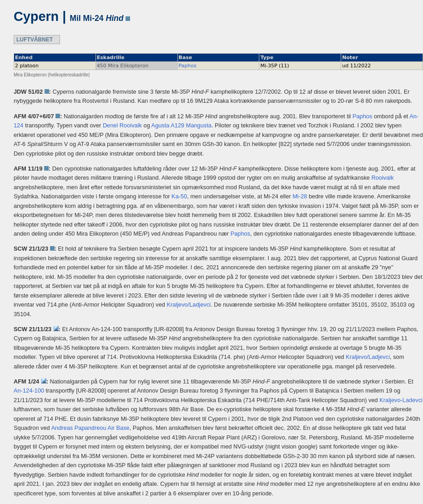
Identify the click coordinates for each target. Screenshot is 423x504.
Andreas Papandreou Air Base (91, 428)
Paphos (188, 66)
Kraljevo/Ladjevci (189, 305)
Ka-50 (179, 196)
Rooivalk (383, 178)
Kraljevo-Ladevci (401, 400)
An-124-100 (29, 391)
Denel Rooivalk (122, 125)
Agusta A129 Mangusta (181, 125)
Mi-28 (300, 196)
